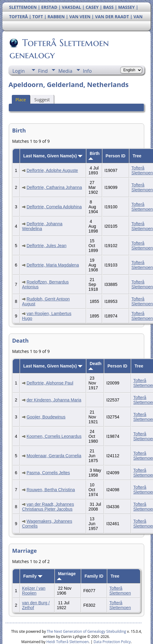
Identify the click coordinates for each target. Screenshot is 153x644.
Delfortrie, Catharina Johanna (54, 187)
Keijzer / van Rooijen (34, 591)
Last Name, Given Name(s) (53, 156)
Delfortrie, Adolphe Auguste (52, 170)
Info (87, 71)
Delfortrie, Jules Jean (47, 246)
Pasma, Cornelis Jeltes (48, 473)
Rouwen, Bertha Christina (51, 490)
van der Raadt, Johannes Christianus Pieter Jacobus (48, 507)
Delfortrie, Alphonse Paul (50, 383)
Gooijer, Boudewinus (46, 417)
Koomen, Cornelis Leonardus (54, 436)
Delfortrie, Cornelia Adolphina (54, 207)
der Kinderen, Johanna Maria (54, 400)
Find (43, 71)
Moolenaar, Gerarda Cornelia (54, 456)
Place (21, 100)
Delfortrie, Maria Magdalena (53, 265)
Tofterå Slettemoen (142, 170)
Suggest (42, 100)
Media (65, 71)
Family (33, 576)
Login (19, 71)
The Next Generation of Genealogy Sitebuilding (87, 631)
